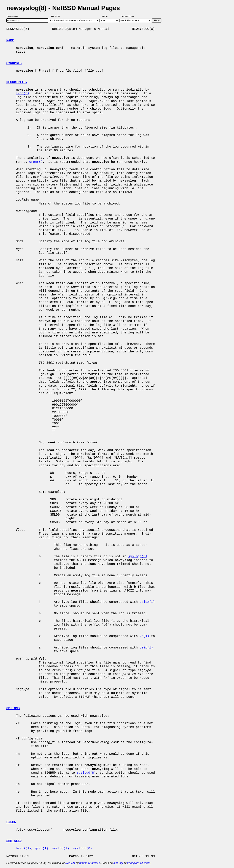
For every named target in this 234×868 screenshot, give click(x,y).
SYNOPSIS (14, 63)
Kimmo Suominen (90, 863)
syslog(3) (60, 849)
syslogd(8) (138, 557)
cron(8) (23, 94)
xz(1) (144, 636)
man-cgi (118, 863)
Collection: (128, 16)
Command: (14, 16)
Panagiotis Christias (139, 863)
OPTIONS (13, 708)
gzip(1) (146, 648)
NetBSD (70, 863)
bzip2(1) (147, 602)
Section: (56, 16)
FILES (11, 822)
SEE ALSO (14, 841)
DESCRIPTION (17, 82)
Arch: (107, 16)
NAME (10, 41)
